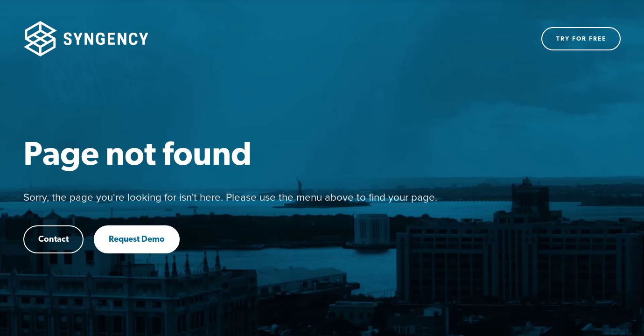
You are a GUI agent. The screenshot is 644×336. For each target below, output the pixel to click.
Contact (53, 240)
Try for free (581, 39)
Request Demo (137, 240)
